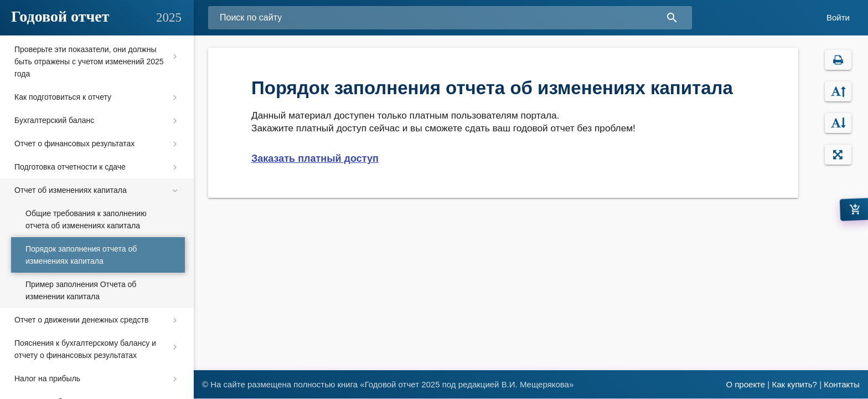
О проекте (745, 384)
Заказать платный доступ (315, 158)
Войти (838, 17)
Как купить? (794, 384)
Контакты (842, 384)
